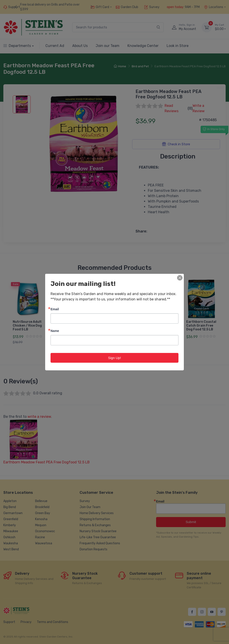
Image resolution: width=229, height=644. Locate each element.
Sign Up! (114, 358)
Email (55, 309)
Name (55, 330)
